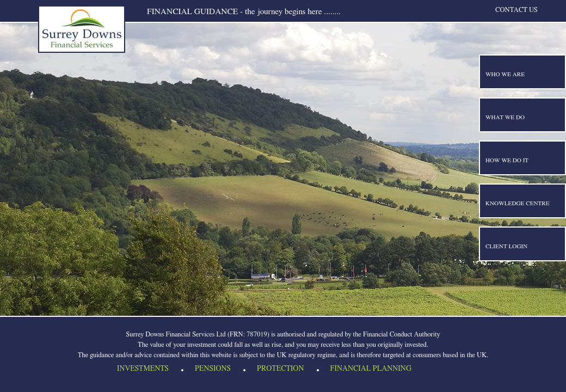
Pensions (213, 370)
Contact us (516, 10)
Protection (280, 370)
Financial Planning (371, 370)
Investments (143, 370)
